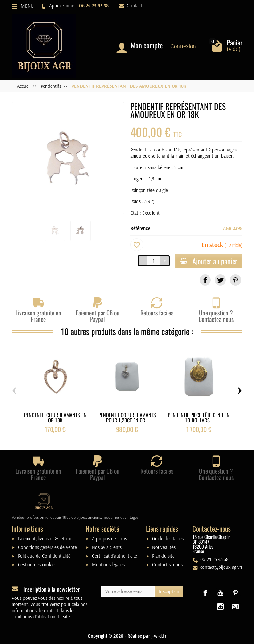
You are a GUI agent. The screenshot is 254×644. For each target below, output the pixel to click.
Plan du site (163, 556)
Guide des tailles (168, 538)
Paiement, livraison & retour (45, 538)
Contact (131, 6)
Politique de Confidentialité (44, 556)
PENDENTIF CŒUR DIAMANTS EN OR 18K (55, 418)
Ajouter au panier (209, 261)
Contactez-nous (167, 564)
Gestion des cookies (37, 564)
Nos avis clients (107, 547)
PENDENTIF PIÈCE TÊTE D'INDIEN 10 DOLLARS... (199, 418)
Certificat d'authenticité (115, 556)
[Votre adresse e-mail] (128, 591)
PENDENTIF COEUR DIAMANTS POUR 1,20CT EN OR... (127, 418)
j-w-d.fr (159, 636)
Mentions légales (108, 564)
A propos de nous (109, 538)
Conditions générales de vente (47, 547)
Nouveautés (164, 547)
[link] (205, 280)
